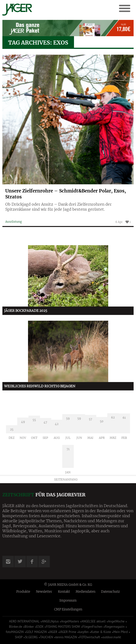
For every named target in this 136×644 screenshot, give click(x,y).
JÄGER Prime (68, 632)
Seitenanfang (66, 479)
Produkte (23, 592)
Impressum (68, 600)
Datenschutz (110, 592)
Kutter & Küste (101, 632)
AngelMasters (70, 621)
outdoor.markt (112, 637)
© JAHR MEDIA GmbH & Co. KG (68, 585)
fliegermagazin (115, 627)
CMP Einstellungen (68, 609)
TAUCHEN (46, 637)
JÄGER (53, 632)
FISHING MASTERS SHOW (63, 627)
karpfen (84, 632)
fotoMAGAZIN (15, 632)
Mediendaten (85, 592)
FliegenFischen (92, 627)
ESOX (40, 627)
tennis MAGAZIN (66, 637)
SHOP (19, 637)
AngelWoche (116, 621)
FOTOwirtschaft (90, 637)
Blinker (29, 627)
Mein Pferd (120, 632)
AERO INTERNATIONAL (24, 621)
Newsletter (44, 592)
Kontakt (64, 592)
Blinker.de (16, 627)
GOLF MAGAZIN (36, 632)
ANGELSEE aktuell (93, 621)
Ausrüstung (14, 222)
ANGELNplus (50, 621)
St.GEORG (31, 637)
